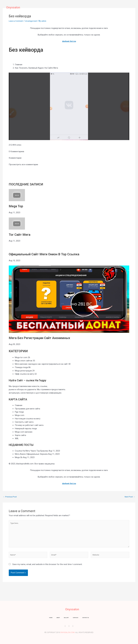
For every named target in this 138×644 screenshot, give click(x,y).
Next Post (129, 497)
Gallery (67, 7)
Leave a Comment (17, 21)
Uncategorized (33, 21)
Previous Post (10, 497)
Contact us (93, 7)
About (56, 7)
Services (79, 7)
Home (46, 7)
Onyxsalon (13, 7)
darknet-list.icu (69, 41)
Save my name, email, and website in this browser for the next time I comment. (47, 568)
